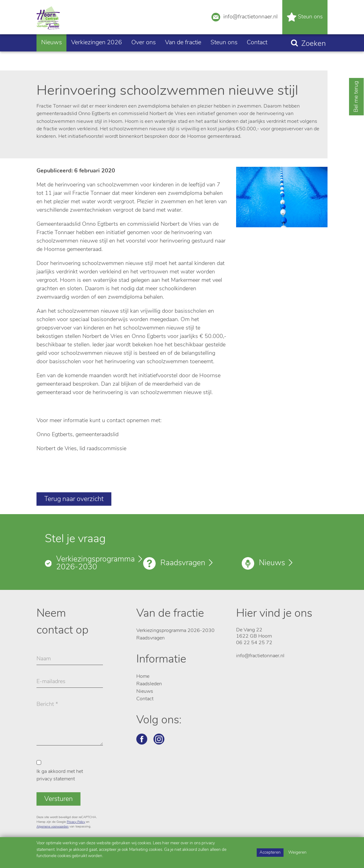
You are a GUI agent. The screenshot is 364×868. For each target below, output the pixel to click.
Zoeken (313, 58)
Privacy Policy (76, 822)
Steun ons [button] (224, 56)
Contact (257, 56)
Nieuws (51, 56)
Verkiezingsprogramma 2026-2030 (95, 563)
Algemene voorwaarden (53, 827)
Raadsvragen (183, 563)
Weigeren (297, 853)
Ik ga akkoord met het (60, 775)
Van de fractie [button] (183, 56)
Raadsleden (149, 684)
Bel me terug (356, 97)
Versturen (58, 799)
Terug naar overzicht (74, 499)
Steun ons (305, 24)
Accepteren (270, 853)
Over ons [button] (143, 56)
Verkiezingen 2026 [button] (97, 56)
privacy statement (56, 779)
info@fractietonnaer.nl (245, 23)
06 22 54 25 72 (254, 643)
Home (143, 677)
